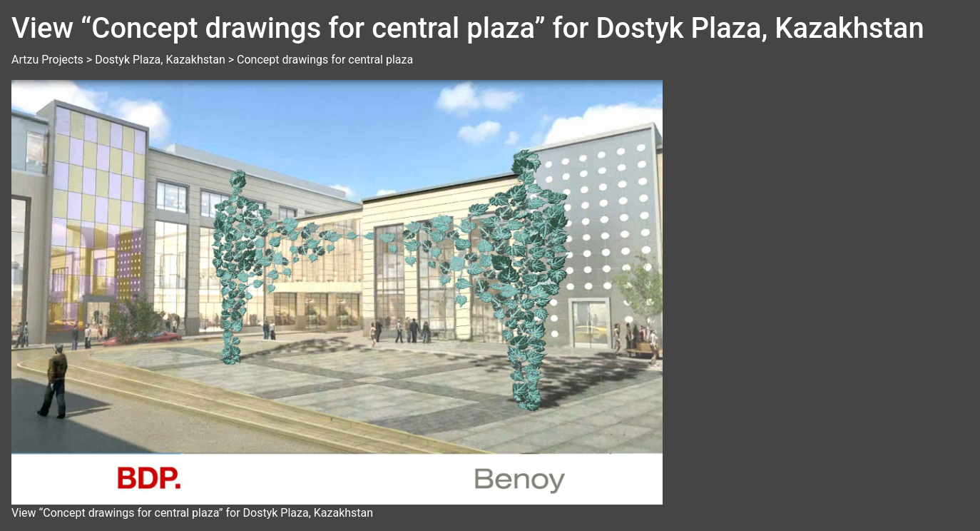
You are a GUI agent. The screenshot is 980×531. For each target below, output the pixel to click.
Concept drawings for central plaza (325, 60)
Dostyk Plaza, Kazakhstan (160, 60)
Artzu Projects (47, 60)
